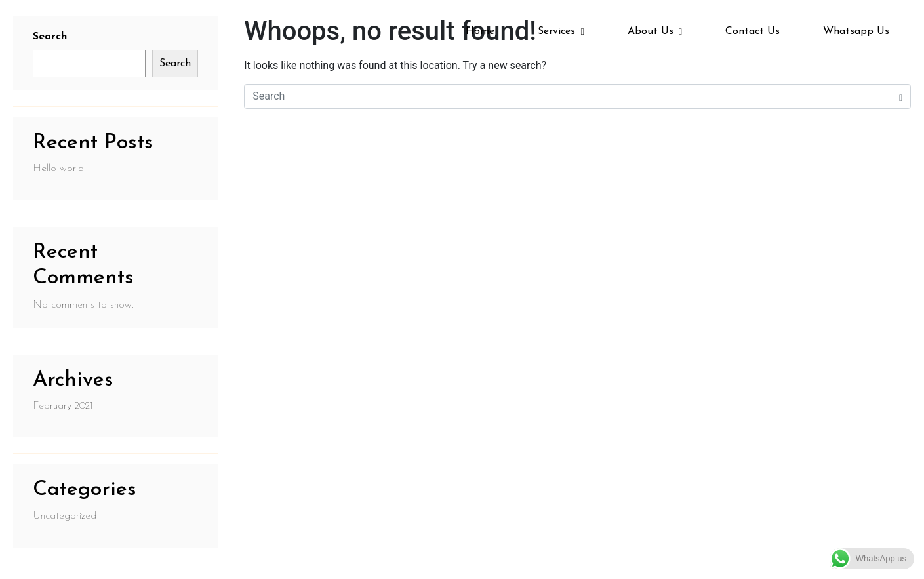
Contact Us (753, 31)
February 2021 (63, 406)
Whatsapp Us (856, 31)
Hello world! (59, 169)
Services (561, 31)
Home (480, 31)
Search (175, 64)
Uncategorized (65, 516)
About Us (655, 31)
